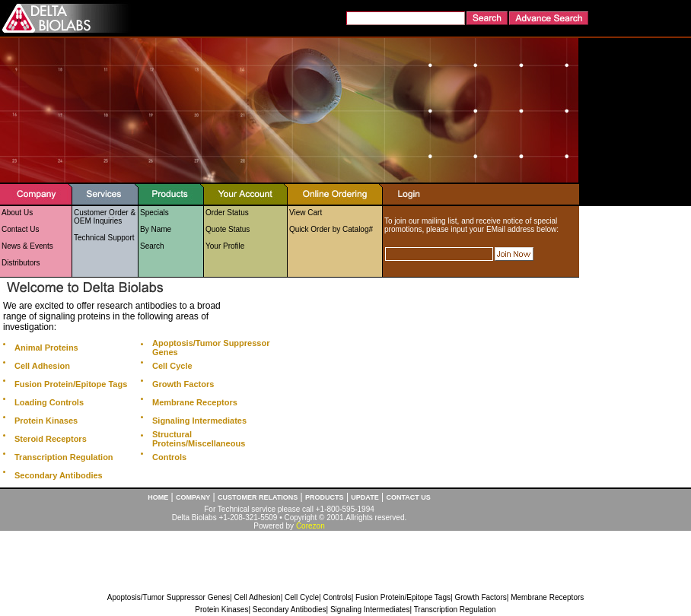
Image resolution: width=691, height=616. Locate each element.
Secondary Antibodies (290, 610)
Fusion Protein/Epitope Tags (403, 597)
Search (152, 246)
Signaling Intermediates (370, 610)
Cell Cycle (302, 597)
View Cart (306, 213)
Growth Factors (480, 597)
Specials (154, 213)
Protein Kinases (221, 610)
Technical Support (104, 238)
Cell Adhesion (257, 597)
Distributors (21, 263)
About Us (17, 213)
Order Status (227, 213)
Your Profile (225, 246)
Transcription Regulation (455, 610)
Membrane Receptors (547, 597)
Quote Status (228, 229)
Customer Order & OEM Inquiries (105, 217)
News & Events (27, 246)
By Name (156, 229)
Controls (337, 597)
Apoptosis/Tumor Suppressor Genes (169, 597)
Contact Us (20, 229)
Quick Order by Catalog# (331, 229)
